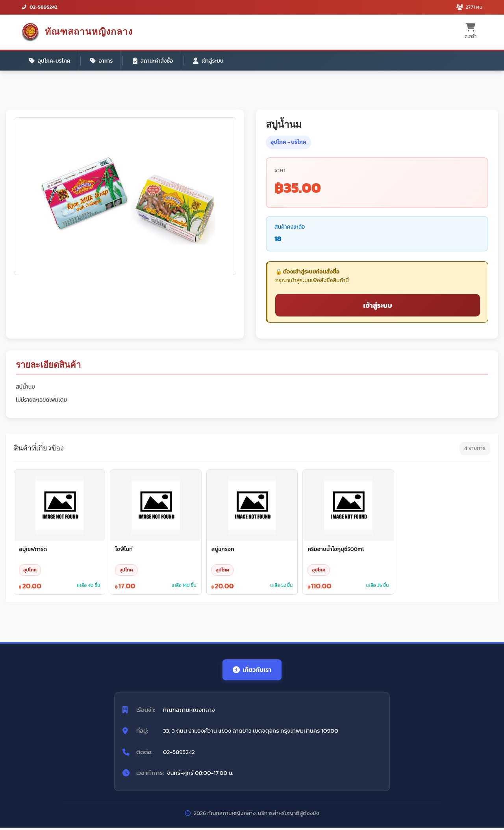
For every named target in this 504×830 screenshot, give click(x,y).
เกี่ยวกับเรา (252, 672)
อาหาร (103, 61)
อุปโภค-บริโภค (50, 61)
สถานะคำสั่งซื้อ (156, 61)
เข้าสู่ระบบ (212, 61)
